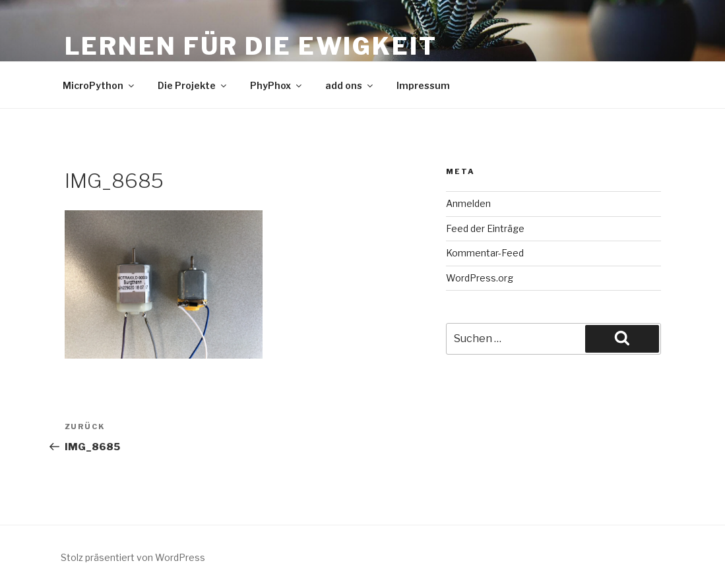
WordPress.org (480, 278)
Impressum (423, 85)
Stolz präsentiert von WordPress (133, 557)
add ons (350, 85)
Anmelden (468, 203)
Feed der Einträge (485, 228)
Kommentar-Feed (485, 253)
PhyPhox (277, 85)
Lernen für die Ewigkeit (251, 46)
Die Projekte (193, 85)
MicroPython (99, 85)
